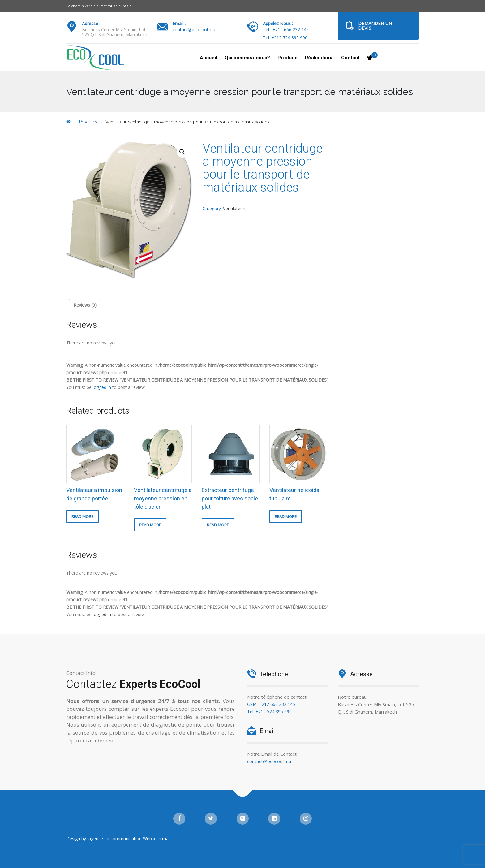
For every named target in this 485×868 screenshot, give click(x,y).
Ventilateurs (235, 208)
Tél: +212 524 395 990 (285, 38)
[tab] (85, 305)
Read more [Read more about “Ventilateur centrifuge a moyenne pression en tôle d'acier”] (150, 525)
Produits (288, 58)
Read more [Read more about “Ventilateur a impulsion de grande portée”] (82, 516)
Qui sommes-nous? (247, 58)
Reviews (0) (85, 305)
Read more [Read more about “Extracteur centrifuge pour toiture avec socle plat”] (218, 525)
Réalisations (319, 58)
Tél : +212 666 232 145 (286, 30)
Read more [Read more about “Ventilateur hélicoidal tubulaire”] (286, 516)
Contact (350, 58)
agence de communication (115, 838)
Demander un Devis (375, 26)
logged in (102, 387)
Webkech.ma (156, 838)
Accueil (208, 58)
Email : (179, 23)
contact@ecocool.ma (194, 30)
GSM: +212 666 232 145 (271, 704)
